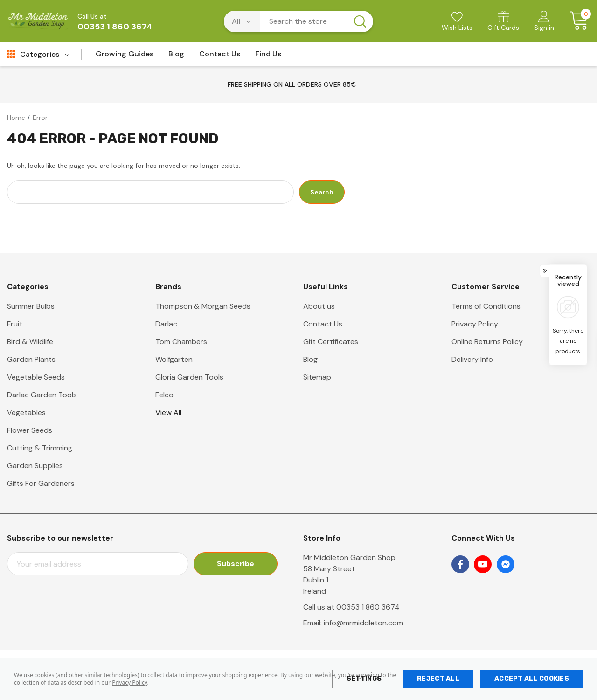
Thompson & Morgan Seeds (203, 306)
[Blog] (176, 57)
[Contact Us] (220, 57)
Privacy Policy (129, 683)
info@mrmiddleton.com (363, 623)
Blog (310, 359)
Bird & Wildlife (30, 342)
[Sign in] (544, 22)
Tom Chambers (181, 342)
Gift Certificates (331, 342)
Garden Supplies (35, 466)
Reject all (438, 679)
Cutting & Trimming (40, 448)
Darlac (166, 324)
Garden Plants (31, 359)
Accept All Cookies (532, 679)
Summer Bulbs (31, 306)
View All (168, 412)
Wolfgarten (174, 359)
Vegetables (26, 412)
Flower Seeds (30, 430)
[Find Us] (268, 57)
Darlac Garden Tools (42, 395)
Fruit (15, 324)
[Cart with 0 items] (576, 21)
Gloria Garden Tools (189, 377)
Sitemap (317, 377)
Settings (364, 679)
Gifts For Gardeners (41, 483)
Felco (164, 395)
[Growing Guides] (125, 57)
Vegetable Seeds (36, 377)
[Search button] (360, 21)
